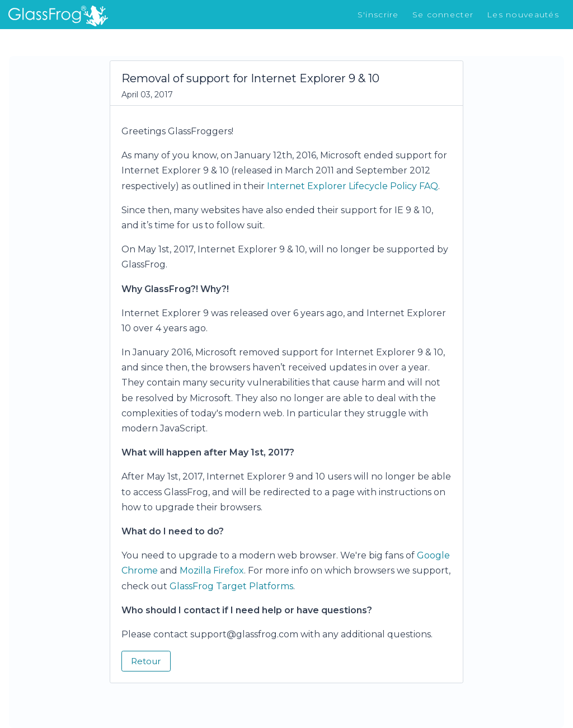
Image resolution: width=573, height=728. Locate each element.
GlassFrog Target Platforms (231, 586)
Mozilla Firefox (212, 570)
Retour (146, 661)
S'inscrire (378, 15)
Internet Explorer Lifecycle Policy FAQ (353, 186)
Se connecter (443, 15)
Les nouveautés (523, 15)
